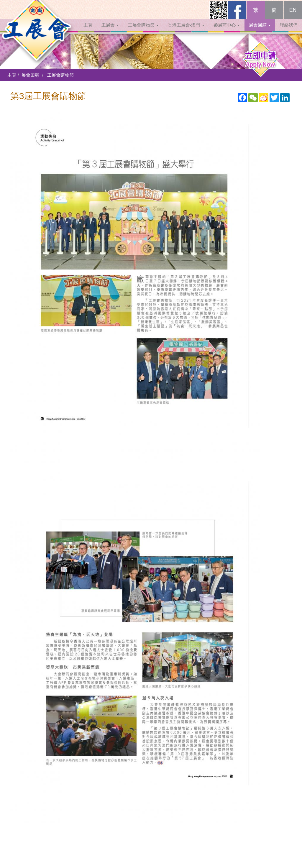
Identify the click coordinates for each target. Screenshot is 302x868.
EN (293, 15)
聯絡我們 (289, 30)
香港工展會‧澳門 (186, 30)
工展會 (110, 30)
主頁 (88, 30)
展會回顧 (260, 30)
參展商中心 (227, 30)
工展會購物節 (143, 30)
